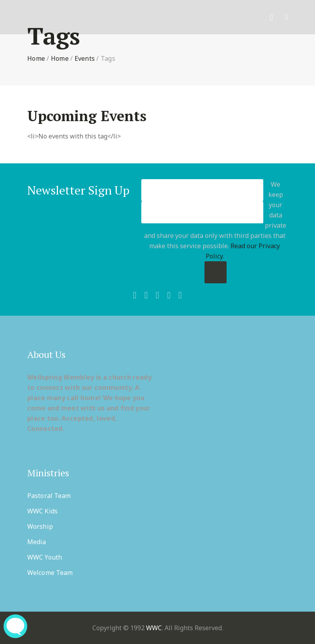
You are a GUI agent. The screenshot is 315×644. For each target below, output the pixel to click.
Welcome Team (50, 573)
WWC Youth (45, 557)
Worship (40, 526)
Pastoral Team (49, 496)
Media (37, 542)
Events (85, 58)
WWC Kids (42, 511)
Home (36, 58)
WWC (154, 628)
